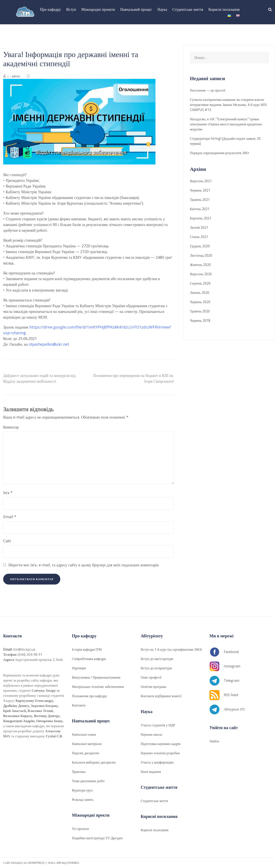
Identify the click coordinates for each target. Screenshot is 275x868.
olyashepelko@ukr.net (49, 344)
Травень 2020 (200, 311)
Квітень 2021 (200, 209)
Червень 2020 (200, 302)
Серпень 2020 (200, 283)
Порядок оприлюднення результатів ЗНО (219, 153)
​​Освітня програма (153, 687)
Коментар (11, 427)
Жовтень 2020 (200, 265)
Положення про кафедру (89, 696)
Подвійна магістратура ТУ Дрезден (97, 838)
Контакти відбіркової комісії (161, 696)
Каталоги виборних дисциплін (94, 762)
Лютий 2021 (199, 227)
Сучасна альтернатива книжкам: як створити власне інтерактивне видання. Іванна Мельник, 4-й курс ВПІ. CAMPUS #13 (229, 105)
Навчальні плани (84, 734)
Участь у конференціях (157, 762)
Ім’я (8, 493)
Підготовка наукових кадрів (161, 744)
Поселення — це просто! (208, 90)
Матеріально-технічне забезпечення (98, 687)
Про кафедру (50, 9)
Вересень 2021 (201, 181)
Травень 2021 (200, 200)
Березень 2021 (201, 218)
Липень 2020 (200, 293)
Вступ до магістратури (157, 659)
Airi (59, 863)
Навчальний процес (136, 9)
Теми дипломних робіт (88, 781)
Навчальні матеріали (87, 744)
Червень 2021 (200, 190)
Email (10, 517)
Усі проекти (80, 829)
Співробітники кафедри (89, 659)
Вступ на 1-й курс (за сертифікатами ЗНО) (171, 649)
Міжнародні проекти (98, 9)
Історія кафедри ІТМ (87, 649)
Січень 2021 (199, 237)
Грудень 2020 (200, 246)
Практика (79, 772)
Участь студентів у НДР (158, 725)
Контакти (79, 705)
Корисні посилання (224, 9)
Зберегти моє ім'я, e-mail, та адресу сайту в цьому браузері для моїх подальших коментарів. (84, 565)
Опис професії (151, 677)
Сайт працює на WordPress (24, 863)
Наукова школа (151, 734)
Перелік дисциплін (85, 753)
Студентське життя (188, 9)
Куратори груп (82, 790)
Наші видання (151, 772)
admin (16, 76)
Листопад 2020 (201, 255)
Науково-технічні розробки (160, 753)
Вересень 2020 (201, 274)
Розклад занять (83, 800)
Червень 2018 (200, 320)
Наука (162, 9)
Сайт (7, 541)
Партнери (79, 668)
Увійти (214, 741)
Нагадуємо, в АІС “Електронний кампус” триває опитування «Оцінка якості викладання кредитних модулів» (226, 124)
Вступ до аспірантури (156, 668)
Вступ (71, 9)
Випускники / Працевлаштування (96, 677)
